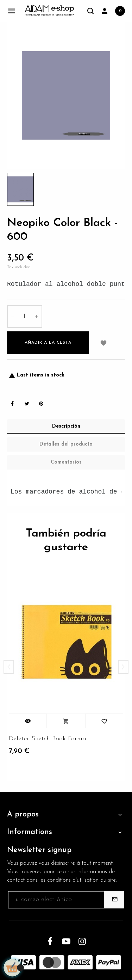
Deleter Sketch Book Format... (50, 739)
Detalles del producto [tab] (66, 444)
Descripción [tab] (66, 426)
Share (12, 404)
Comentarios (66, 462)
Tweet (27, 404)
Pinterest (41, 404)
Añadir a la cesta (48, 343)
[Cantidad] (25, 317)
